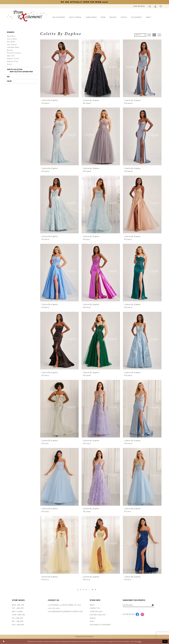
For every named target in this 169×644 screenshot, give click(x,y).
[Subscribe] (154, 605)
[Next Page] (96, 590)
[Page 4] (86, 590)
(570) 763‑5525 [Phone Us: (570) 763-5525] (54, 608)
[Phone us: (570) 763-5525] (139, 6)
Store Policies (96, 612)
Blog (92, 621)
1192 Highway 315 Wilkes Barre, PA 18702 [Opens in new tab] (64, 605)
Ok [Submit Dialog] (165, 641)
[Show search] (150, 6)
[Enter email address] (139, 605)
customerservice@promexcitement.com (65, 612)
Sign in (93, 618)
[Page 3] (83, 590)
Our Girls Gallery (98, 615)
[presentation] (59, 68)
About (92, 605)
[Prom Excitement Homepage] (27, 16)
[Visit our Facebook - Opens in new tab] (137, 614)
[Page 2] (80, 590)
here (140, 641)
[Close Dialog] (4, 641)
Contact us (95, 608)
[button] (155, 6)
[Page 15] (92, 590)
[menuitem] (139, 6)
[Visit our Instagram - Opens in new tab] (142, 614)
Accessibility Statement (100, 625)
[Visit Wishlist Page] (161, 6)
